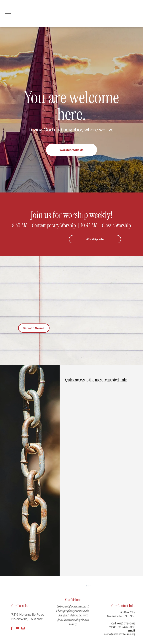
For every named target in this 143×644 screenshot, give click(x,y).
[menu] (8, 13)
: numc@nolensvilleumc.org (120, 632)
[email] (23, 629)
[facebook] (12, 629)
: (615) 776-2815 (126, 624)
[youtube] (17, 629)
